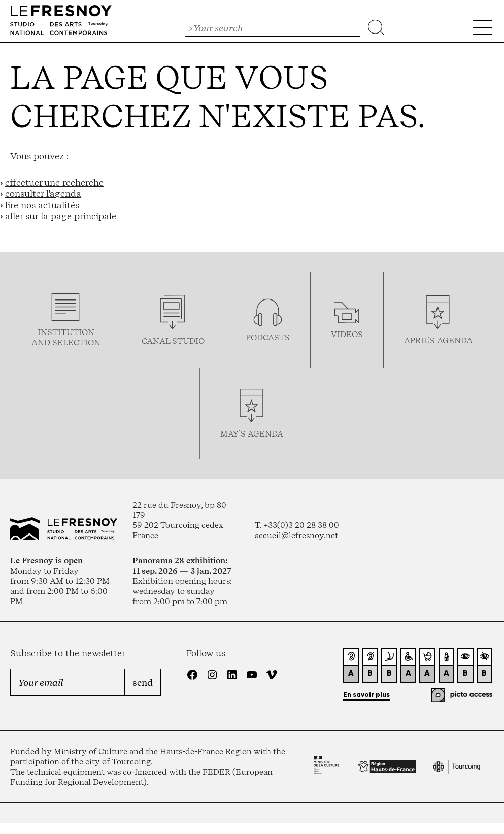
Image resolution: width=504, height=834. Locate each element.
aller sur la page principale (61, 216)
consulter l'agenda (43, 193)
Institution (66, 332)
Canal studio (173, 341)
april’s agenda (438, 340)
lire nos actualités (42, 205)
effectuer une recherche (54, 182)
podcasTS (268, 337)
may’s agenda (252, 433)
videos (347, 334)
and (42, 342)
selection (76, 342)
